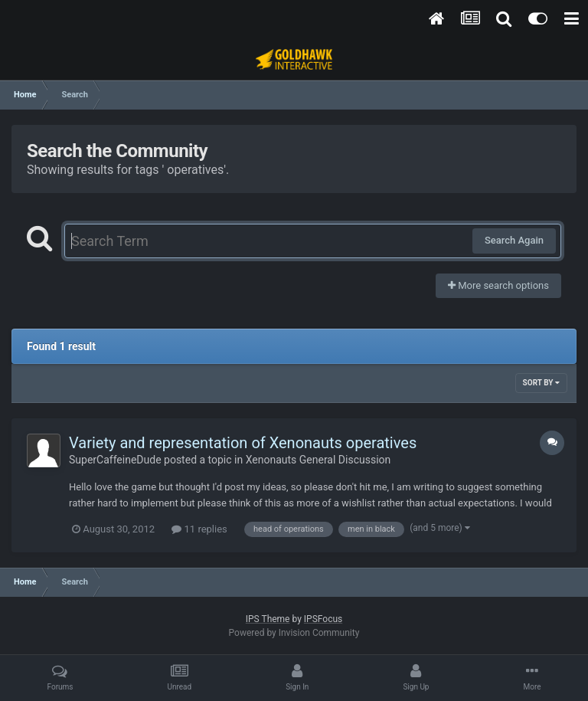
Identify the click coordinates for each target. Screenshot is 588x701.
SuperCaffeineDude (115, 460)
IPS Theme (268, 619)
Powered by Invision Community (294, 633)
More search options (498, 285)
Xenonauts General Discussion (318, 460)
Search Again (514, 240)
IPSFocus (323, 619)
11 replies (199, 529)
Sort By (541, 383)
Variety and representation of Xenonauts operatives (243, 443)
